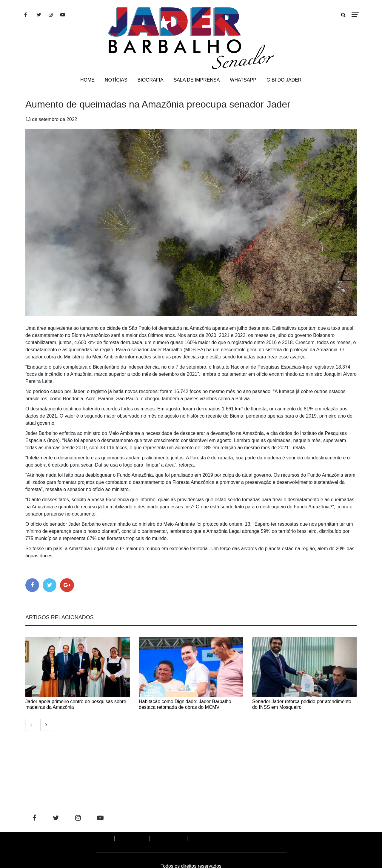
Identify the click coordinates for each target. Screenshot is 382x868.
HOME (87, 80)
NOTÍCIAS (116, 80)
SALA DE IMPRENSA (197, 80)
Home (102, 840)
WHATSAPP (243, 80)
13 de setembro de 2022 (51, 119)
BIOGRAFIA (151, 80)
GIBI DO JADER (284, 80)
